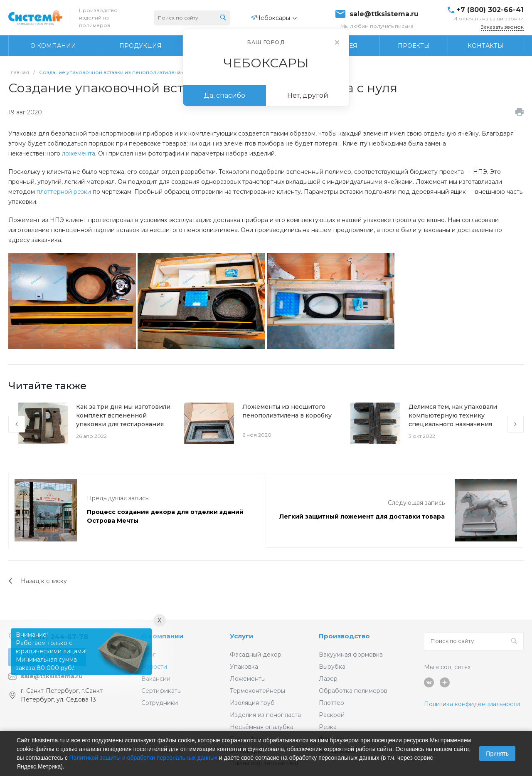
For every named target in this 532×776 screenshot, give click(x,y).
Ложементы (248, 679)
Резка (328, 727)
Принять (497, 754)
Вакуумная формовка (351, 655)
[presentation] (17, 424)
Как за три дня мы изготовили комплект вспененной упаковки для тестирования (123, 415)
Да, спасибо (224, 95)
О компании (163, 636)
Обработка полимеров (353, 691)
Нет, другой (308, 95)
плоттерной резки (64, 192)
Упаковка (244, 667)
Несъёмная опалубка (262, 727)
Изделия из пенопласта (265, 715)
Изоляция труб (252, 703)
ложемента (79, 153)
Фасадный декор (256, 655)
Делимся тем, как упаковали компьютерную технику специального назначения (453, 415)
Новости (154, 667)
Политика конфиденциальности (472, 704)
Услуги (242, 636)
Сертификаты (161, 691)
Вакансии (156, 679)
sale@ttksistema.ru (384, 14)
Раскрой (332, 715)
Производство (344, 636)
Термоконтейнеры (257, 691)
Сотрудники (160, 703)
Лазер (328, 679)
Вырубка (332, 667)
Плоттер (331, 703)
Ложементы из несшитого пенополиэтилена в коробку (287, 411)
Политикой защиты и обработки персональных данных (144, 758)
